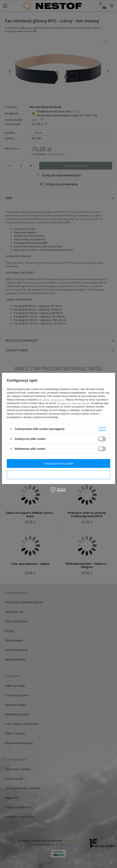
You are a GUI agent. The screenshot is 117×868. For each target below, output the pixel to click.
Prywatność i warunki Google (73, 403)
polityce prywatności (53, 400)
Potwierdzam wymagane (59, 475)
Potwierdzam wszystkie (58, 463)
